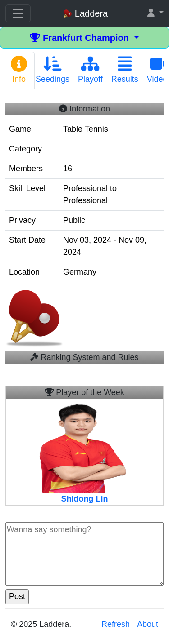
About (148, 624)
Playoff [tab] (90, 70)
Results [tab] (125, 70)
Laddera (85, 14)
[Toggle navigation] (18, 13)
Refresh (116, 624)
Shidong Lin (85, 499)
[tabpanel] (84, 231)
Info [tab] (19, 70)
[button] (155, 13)
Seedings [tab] (53, 70)
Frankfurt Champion (80, 38)
